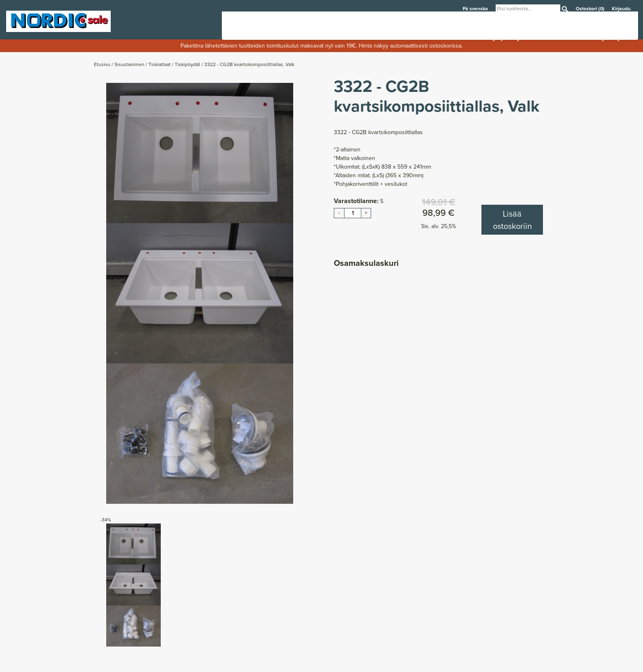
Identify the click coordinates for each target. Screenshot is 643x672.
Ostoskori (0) (591, 9)
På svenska (476, 9)
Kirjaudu (621, 9)
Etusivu (103, 64)
